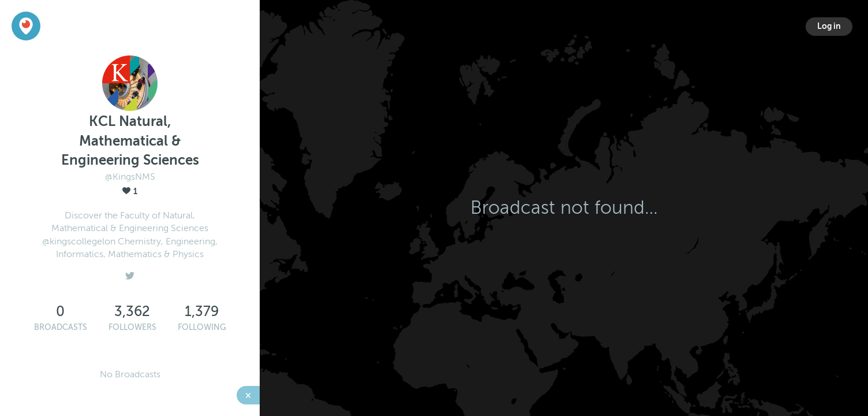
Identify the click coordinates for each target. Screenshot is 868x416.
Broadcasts (61, 327)
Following (202, 327)
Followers (132, 327)
